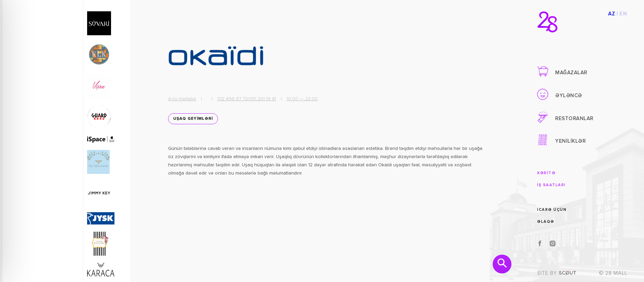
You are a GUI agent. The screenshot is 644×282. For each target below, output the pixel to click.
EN (623, 14)
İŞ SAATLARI (551, 185)
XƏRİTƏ (546, 173)
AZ (612, 14)
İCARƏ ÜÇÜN (552, 209)
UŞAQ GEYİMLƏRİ (191, 120)
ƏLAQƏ (546, 222)
